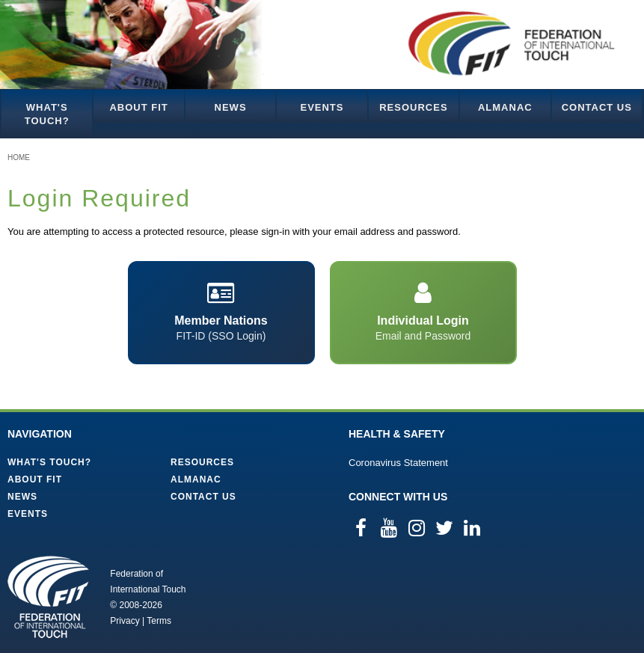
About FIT (138, 107)
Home (19, 157)
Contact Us (597, 107)
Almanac (505, 107)
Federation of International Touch (48, 597)
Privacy (125, 621)
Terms (159, 621)
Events (322, 107)
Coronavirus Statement (398, 463)
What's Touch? (47, 114)
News (231, 107)
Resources (413, 107)
